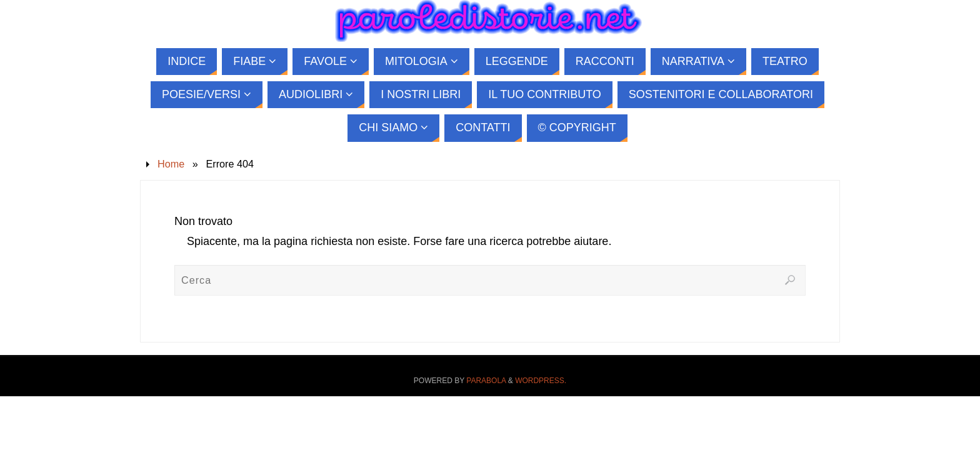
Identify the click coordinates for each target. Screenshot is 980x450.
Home (171, 164)
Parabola (486, 381)
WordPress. (541, 381)
